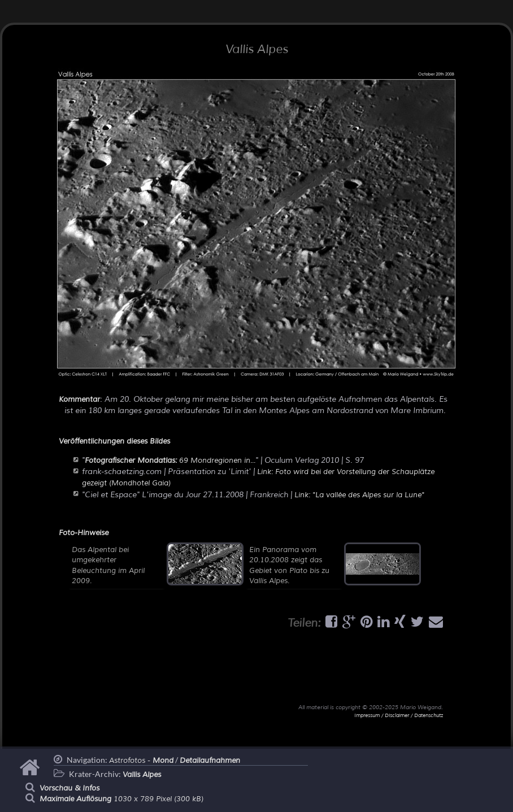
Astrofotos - (141, 761)
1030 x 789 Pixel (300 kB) (121, 799)
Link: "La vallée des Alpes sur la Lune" (359, 495)
